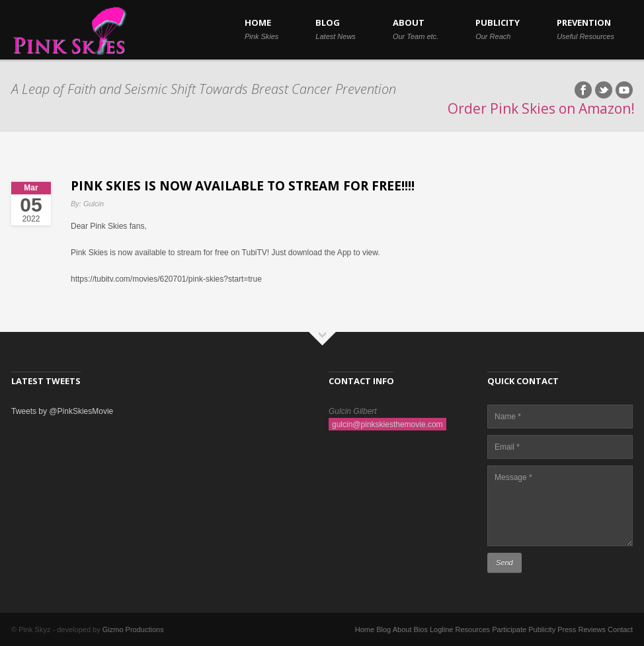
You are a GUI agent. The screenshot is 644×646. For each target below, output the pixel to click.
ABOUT (416, 28)
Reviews (592, 629)
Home (365, 629)
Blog (383, 629)
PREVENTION (585, 28)
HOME (262, 28)
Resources (473, 629)
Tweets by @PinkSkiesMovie (62, 411)
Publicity (542, 629)
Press (567, 629)
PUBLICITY (498, 28)
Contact (620, 629)
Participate (509, 629)
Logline (441, 629)
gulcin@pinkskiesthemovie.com (387, 424)
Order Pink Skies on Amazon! (541, 108)
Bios (421, 629)
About (402, 629)
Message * (560, 506)
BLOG (336, 28)
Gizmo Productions (133, 629)
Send (504, 563)
